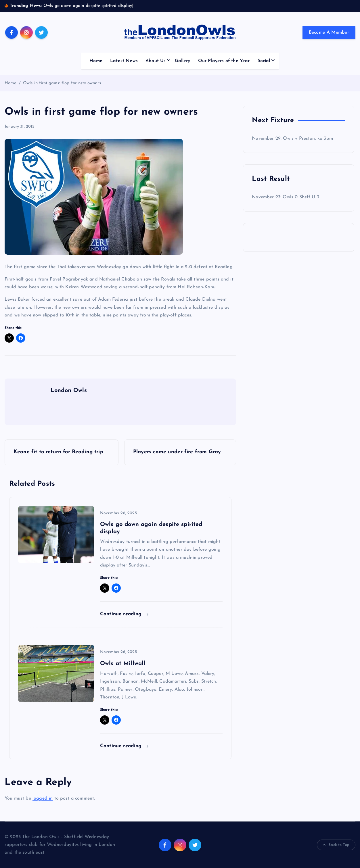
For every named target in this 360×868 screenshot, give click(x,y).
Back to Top (336, 845)
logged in (43, 798)
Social (264, 61)
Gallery (183, 61)
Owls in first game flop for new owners (62, 83)
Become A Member (329, 32)
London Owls (69, 391)
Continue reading (124, 614)
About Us (156, 61)
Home (96, 61)
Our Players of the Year (224, 61)
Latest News (124, 61)
